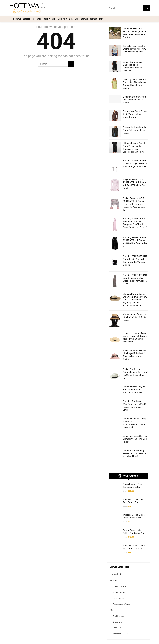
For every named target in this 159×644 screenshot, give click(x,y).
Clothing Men (119, 604)
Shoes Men (118, 610)
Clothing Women (65, 19)
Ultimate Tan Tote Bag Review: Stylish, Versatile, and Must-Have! (135, 442)
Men (101, 19)
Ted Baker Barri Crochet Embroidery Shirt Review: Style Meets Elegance (135, 49)
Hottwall (17, 19)
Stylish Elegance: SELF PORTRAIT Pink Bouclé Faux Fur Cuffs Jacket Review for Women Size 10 (134, 204)
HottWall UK (116, 563)
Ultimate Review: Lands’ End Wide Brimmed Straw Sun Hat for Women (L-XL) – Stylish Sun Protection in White (135, 294)
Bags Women (49, 19)
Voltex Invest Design (23, 640)
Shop (39, 19)
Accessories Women (122, 593)
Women (93, 19)
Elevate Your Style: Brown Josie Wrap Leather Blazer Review (135, 114)
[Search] (147, 8)
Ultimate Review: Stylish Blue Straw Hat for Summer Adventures (134, 378)
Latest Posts (29, 19)
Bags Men (117, 616)
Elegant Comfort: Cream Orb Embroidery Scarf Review (134, 100)
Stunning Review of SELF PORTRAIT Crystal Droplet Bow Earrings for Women (135, 164)
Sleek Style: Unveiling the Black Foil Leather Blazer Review (135, 130)
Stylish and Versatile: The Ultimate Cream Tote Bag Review (135, 427)
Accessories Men (120, 622)
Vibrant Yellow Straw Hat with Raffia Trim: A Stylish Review (135, 311)
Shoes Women (81, 19)
